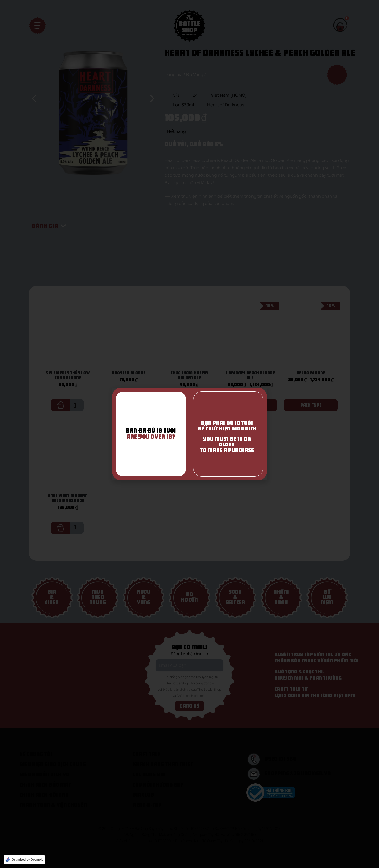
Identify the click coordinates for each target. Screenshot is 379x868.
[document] (189, 434)
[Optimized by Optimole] (24, 860)
